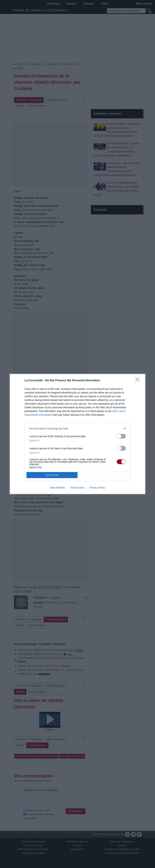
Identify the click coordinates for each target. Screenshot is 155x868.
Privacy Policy (97, 488)
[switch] (121, 436)
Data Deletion (57, 488)
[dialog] (77, 434)
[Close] (139, 381)
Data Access (77, 488)
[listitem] (77, 428)
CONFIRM (52, 475)
